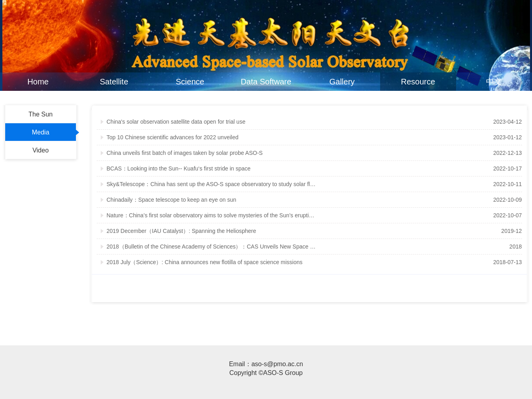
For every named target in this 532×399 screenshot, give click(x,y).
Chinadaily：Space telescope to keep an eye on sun (172, 200)
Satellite (114, 82)
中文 (494, 82)
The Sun (40, 114)
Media (41, 132)
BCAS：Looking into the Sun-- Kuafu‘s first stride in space (179, 168)
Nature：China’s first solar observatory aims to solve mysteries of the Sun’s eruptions (212, 215)
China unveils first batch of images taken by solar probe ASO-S (185, 153)
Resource (418, 82)
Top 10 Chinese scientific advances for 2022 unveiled (173, 137)
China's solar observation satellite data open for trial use (176, 122)
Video (41, 150)
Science (190, 82)
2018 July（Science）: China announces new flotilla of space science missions (205, 262)
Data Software (266, 82)
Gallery (342, 82)
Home (38, 82)
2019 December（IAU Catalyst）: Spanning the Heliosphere (181, 231)
